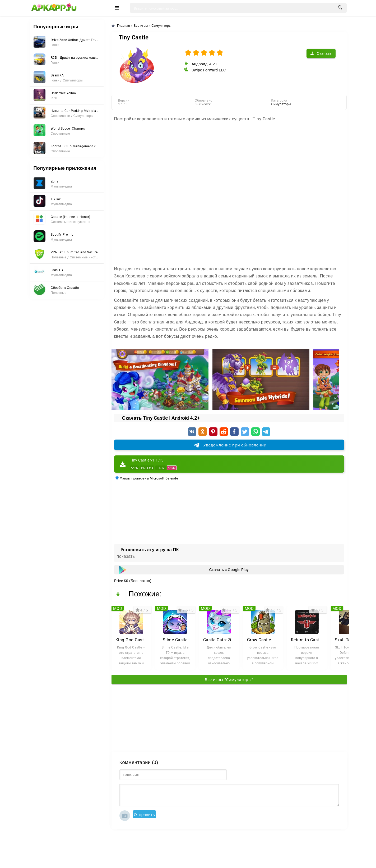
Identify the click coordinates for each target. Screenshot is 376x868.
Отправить (145, 814)
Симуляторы (281, 104)
